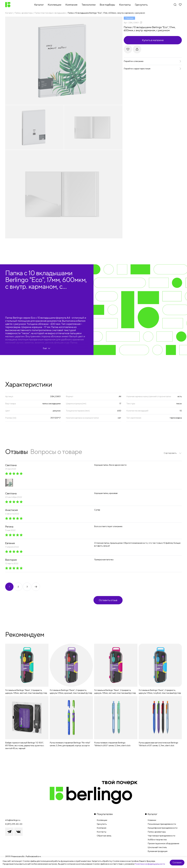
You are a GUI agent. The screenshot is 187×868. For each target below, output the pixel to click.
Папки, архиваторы (24, 13)
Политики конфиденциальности (150, 864)
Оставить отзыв (108, 600)
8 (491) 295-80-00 (14, 824)
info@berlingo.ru (13, 820)
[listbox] (173, 453)
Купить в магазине (153, 40)
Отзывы (16, 451)
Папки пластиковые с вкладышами (50, 13)
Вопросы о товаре (56, 451)
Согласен (177, 862)
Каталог (9, 13)
